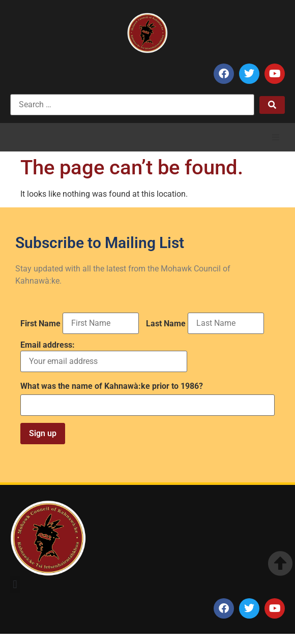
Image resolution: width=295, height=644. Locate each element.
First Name (40, 324)
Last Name (166, 324)
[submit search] (272, 105)
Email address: (104, 357)
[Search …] (132, 105)
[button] (276, 137)
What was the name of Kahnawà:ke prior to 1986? (112, 386)
